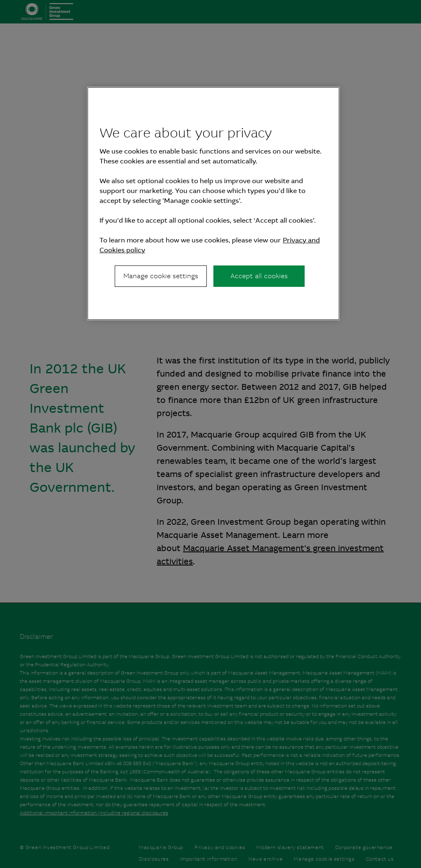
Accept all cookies (259, 276)
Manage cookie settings (161, 276)
